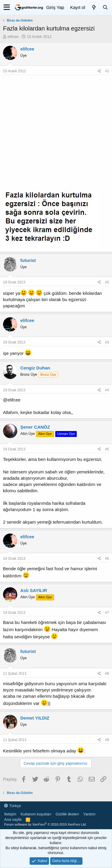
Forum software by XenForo (45, 824)
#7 (107, 613)
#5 (107, 449)
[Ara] (105, 7)
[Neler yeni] (94, 7)
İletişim (10, 814)
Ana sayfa (13, 819)
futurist (28, 260)
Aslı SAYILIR (34, 590)
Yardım (89, 814)
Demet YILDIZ (35, 718)
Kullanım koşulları (36, 814)
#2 (107, 282)
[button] (7, 7)
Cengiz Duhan (35, 368)
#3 (107, 342)
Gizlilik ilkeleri (67, 814)
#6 (107, 559)
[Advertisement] (56, 134)
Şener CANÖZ (35, 427)
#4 (107, 390)
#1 (107, 71)
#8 (107, 674)
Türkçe (13, 806)
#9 (107, 740)
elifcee (13, 37)
